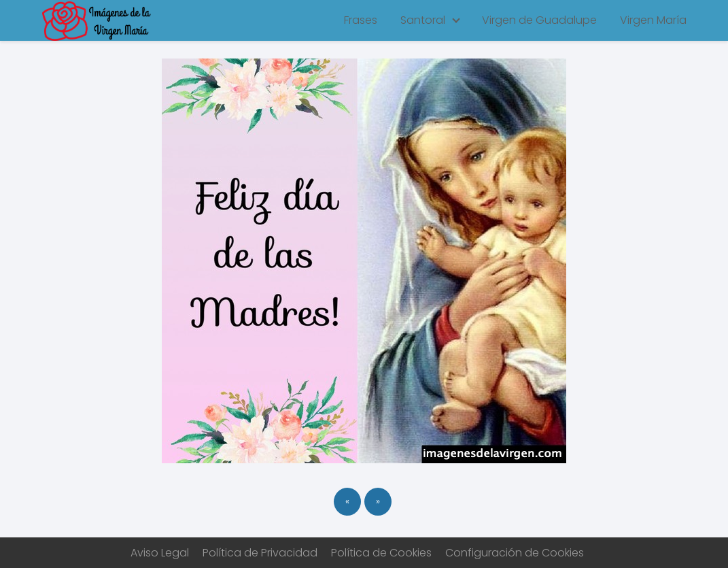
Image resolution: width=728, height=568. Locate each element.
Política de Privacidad (260, 553)
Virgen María (653, 20)
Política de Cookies (381, 553)
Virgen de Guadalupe (539, 20)
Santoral (423, 20)
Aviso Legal (160, 553)
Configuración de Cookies (515, 553)
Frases (361, 20)
